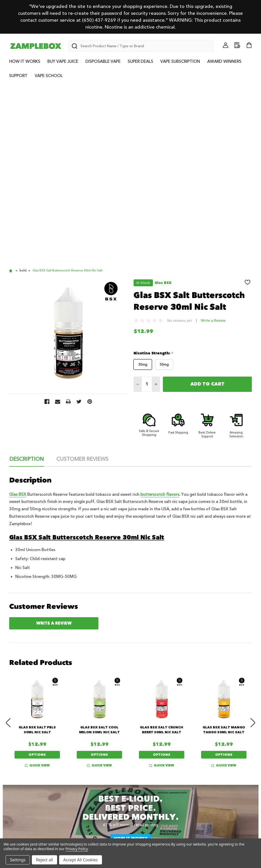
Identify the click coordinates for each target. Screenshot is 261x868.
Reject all (44, 860)
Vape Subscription (180, 61)
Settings (18, 860)
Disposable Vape (103, 61)
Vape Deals (88, 758)
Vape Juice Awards (159, 752)
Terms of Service (220, 752)
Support (18, 76)
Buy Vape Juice (63, 61)
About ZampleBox (33, 752)
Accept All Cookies (81, 860)
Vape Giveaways (94, 752)
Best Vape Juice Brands (101, 772)
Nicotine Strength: (154, 175)
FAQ (207, 772)
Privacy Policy (217, 758)
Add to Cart (207, 206)
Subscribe (121, 710)
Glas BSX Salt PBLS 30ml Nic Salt (37, 551)
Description (27, 281)
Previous (8, 544)
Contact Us (151, 758)
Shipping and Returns (225, 765)
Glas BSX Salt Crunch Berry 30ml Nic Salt (162, 551)
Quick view (37, 587)
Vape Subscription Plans (39, 772)
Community (26, 758)
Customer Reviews (82, 281)
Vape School (49, 76)
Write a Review (213, 142)
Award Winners (224, 61)
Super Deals (140, 61)
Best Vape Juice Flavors (101, 765)
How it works (131, 660)
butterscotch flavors (160, 316)
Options (37, 576)
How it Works (25, 61)
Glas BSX (18, 316)
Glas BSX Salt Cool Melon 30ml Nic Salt (99, 551)
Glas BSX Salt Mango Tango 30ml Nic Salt (224, 551)
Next (253, 544)
